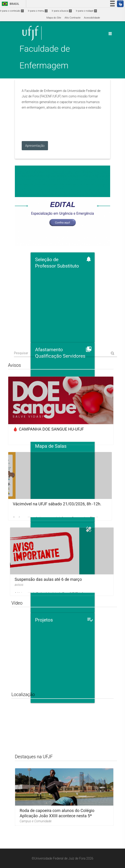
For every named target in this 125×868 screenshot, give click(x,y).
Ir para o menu (38, 11)
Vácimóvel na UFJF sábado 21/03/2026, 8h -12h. (57, 504)
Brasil (10, 4)
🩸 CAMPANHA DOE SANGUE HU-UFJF (48, 429)
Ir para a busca (62, 11)
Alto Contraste (72, 18)
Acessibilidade (92, 18)
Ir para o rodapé (86, 11)
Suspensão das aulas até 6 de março (48, 579)
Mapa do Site (54, 18)
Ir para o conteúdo (12, 11)
